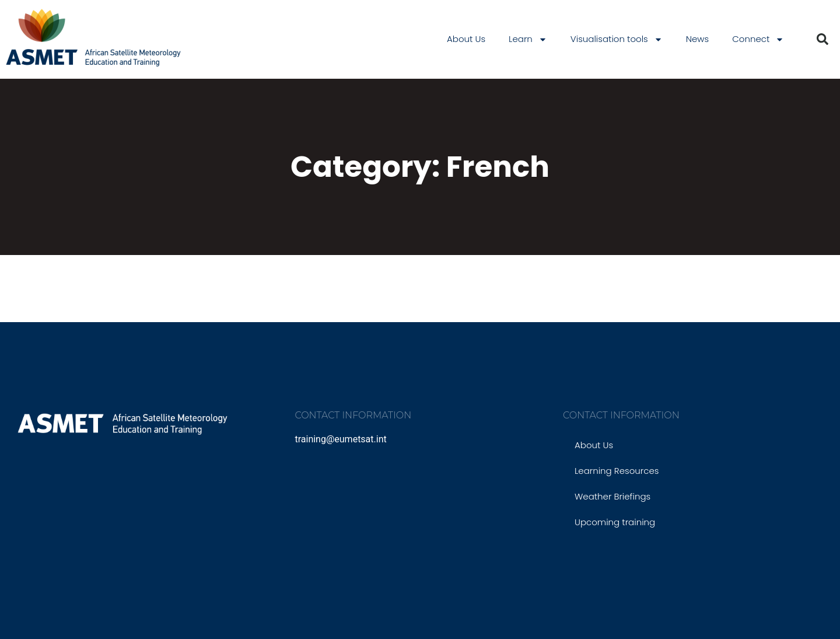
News (698, 39)
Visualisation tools (617, 39)
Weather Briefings (612, 496)
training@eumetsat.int (340, 439)
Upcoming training (615, 522)
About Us (466, 39)
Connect (758, 39)
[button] (822, 39)
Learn (528, 39)
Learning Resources (617, 471)
